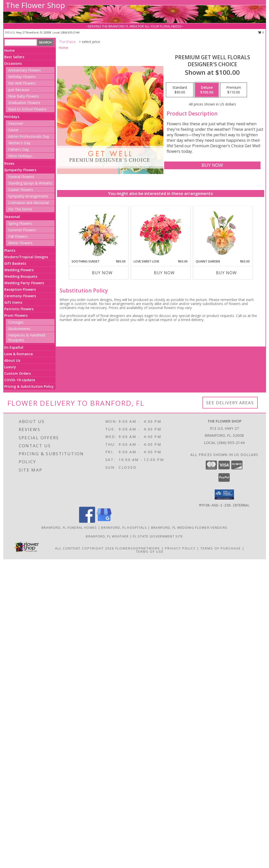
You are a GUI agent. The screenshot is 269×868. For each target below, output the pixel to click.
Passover (16, 123)
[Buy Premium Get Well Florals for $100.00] (212, 165)
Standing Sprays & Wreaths (30, 183)
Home (9, 50)
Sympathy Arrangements (28, 196)
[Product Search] (21, 42)
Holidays (12, 117)
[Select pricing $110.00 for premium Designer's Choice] (234, 90)
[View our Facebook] (87, 521)
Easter (13, 130)
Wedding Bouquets (21, 276)
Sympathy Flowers (20, 170)
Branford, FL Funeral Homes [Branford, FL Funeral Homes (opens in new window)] (69, 527)
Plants (10, 250)
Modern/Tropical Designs (26, 257)
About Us (12, 360)
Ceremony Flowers (20, 296)
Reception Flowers (20, 289)
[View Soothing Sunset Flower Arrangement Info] (98, 233)
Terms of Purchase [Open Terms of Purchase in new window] (221, 548)
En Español (14, 347)
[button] (224, 494)
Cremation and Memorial (29, 203)
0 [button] (261, 32)
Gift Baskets (15, 263)
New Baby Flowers (24, 96)
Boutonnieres (19, 329)
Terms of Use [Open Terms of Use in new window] (150, 551)
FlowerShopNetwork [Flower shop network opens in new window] (138, 548)
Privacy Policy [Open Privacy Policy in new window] (180, 548)
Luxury (10, 367)
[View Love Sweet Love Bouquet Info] (161, 233)
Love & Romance (19, 354)
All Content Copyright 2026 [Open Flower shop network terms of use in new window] (85, 548)
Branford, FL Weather (107, 536)
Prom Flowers (16, 315)
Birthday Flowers (22, 77)
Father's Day (19, 149)
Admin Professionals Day (29, 136)
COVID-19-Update (20, 380)
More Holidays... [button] (21, 156)
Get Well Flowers (22, 83)
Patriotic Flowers (19, 309)
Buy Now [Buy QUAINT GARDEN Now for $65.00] (226, 273)
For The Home (20, 209)
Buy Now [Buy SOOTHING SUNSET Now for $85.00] (102, 273)
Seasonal (12, 217)
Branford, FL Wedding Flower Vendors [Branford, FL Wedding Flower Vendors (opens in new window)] (189, 527)
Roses (9, 163)
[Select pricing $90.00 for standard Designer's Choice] (180, 90)
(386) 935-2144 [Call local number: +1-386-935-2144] (70, 32)
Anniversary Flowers (25, 70)
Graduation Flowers (24, 103)
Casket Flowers (21, 190)
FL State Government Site (158, 536)
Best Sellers (14, 57)
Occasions (13, 63)
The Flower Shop (35, 5)
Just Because (19, 90)
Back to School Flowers (27, 109)
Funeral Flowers (21, 177)
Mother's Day (19, 143)
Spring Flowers (20, 223)
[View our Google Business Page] (104, 521)
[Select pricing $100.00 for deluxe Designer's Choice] (207, 90)
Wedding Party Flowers (24, 283)
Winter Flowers (20, 243)
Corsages (16, 322)
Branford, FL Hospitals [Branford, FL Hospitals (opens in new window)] (124, 527)
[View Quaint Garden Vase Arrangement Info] (223, 233)
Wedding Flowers (19, 270)
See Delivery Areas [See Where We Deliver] (230, 403)
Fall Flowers (18, 236)
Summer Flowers (22, 230)
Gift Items (13, 302)
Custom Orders (18, 373)
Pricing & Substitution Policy (29, 386)
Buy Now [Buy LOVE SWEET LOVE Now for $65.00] (164, 273)
